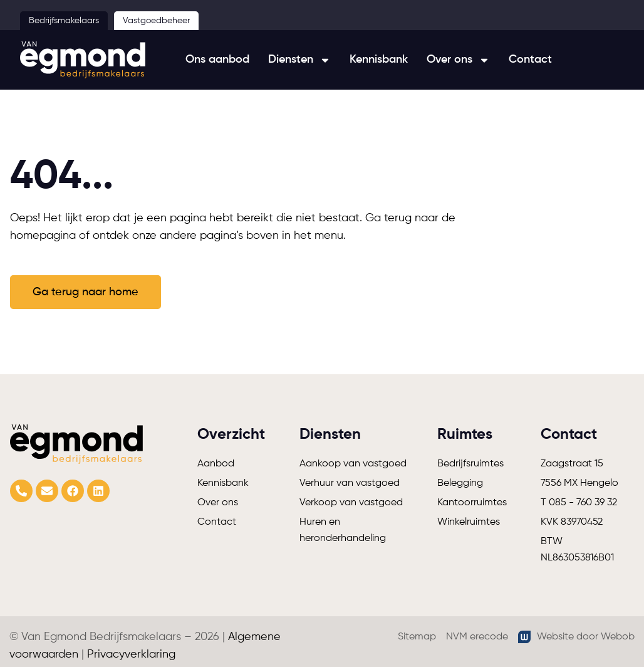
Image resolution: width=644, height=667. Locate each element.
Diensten (299, 60)
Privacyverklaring (131, 654)
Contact (530, 60)
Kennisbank (379, 60)
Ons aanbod (217, 60)
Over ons (458, 60)
